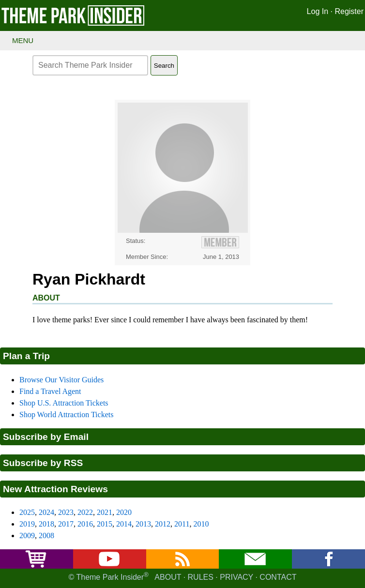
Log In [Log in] (318, 11)
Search (164, 66)
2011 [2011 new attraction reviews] (182, 524)
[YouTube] (109, 566)
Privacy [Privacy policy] (236, 578)
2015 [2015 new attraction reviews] (105, 524)
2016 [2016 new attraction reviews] (85, 524)
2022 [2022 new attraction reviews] (85, 512)
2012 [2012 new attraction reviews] (163, 524)
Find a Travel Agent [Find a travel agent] (50, 391)
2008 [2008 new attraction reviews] (46, 535)
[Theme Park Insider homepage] (74, 23)
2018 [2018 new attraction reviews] (46, 524)
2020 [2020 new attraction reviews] (124, 512)
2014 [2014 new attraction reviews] (124, 524)
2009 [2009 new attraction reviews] (27, 535)
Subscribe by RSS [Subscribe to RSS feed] (43, 463)
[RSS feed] (182, 566)
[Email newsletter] (256, 566)
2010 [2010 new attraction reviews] (201, 524)
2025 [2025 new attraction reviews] (27, 512)
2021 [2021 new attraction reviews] (105, 512)
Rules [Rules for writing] (201, 578)
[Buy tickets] (36, 566)
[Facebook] (329, 566)
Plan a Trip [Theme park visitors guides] (26, 356)
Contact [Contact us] (278, 578)
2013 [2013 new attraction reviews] (143, 524)
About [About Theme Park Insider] (168, 578)
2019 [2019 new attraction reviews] (27, 524)
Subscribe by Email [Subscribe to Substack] (46, 437)
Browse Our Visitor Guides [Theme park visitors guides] (61, 380)
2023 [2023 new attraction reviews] (66, 512)
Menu (23, 40)
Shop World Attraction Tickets (66, 415)
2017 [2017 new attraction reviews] (66, 524)
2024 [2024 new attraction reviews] (46, 512)
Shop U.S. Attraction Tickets (64, 403)
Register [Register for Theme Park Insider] (349, 11)
